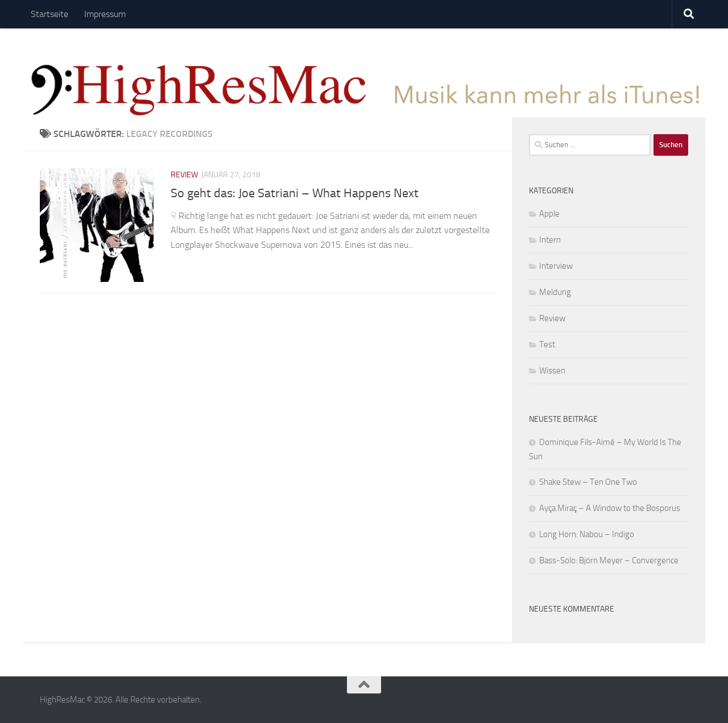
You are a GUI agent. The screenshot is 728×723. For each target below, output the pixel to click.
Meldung (555, 292)
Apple (549, 214)
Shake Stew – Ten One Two (588, 482)
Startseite (49, 14)
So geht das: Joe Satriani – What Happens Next (295, 193)
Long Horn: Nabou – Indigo (587, 534)
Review (184, 175)
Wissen (552, 371)
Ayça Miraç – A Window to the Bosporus (610, 508)
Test (547, 344)
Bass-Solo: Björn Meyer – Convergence (609, 560)
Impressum (105, 14)
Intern (550, 240)
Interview (556, 266)
